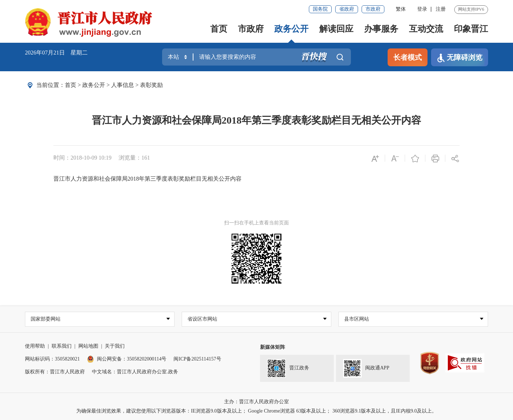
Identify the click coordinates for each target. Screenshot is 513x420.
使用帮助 (35, 346)
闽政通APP (366, 368)
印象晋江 (471, 29)
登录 (422, 9)
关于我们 (115, 346)
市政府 (373, 9)
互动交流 (426, 29)
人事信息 (123, 85)
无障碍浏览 (460, 58)
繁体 (401, 9)
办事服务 (381, 29)
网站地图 (88, 346)
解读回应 (336, 29)
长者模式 (408, 57)
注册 (441, 9)
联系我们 (62, 346)
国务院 (320, 9)
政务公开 (291, 29)
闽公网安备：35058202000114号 (127, 359)
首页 (219, 29)
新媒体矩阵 (273, 347)
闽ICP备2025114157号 (197, 359)
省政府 (347, 9)
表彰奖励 (151, 85)
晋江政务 (288, 368)
